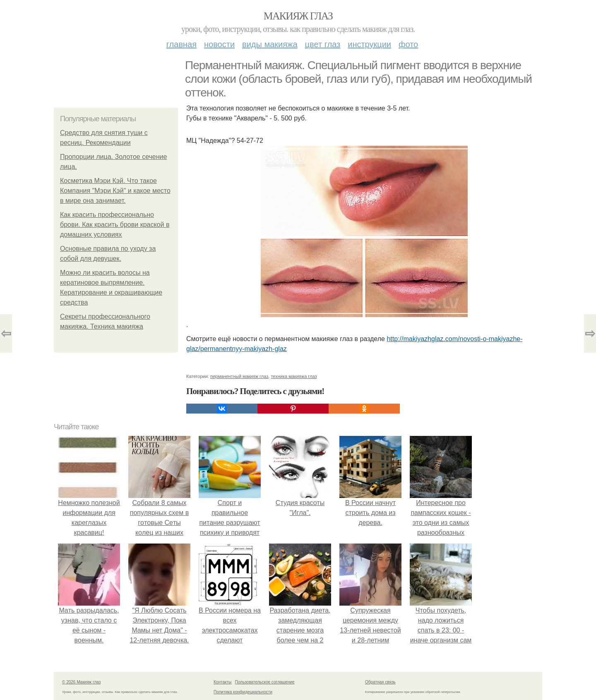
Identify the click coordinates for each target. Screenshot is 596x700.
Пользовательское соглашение (265, 682)
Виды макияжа (270, 44)
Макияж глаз (298, 16)
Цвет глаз (323, 44)
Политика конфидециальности (243, 692)
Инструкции (369, 44)
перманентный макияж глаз (239, 376)
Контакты (222, 682)
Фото (408, 44)
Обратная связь (380, 682)
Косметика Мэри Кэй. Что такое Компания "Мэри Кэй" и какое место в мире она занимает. (115, 191)
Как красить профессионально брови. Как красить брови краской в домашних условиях (115, 225)
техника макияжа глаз (294, 376)
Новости (219, 44)
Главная (181, 44)
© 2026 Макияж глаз (81, 682)
